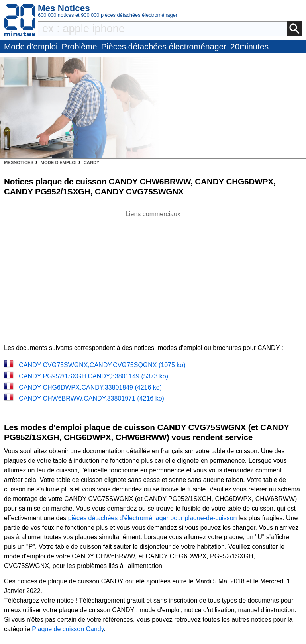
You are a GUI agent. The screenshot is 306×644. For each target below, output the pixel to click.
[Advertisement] (153, 275)
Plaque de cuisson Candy (68, 629)
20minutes (249, 46)
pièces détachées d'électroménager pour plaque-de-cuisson (153, 518)
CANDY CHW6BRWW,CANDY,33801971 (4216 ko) (91, 398)
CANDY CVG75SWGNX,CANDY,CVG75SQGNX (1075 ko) (102, 365)
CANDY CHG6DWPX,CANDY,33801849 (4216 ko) (90, 387)
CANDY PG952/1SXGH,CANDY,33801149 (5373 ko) (93, 376)
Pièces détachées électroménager (164, 46)
